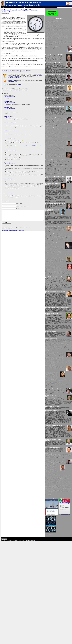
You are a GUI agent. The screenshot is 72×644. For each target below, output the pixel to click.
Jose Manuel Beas (53, 533)
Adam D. (7, 135)
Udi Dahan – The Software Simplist (24, 3)
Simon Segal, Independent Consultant (57, 113)
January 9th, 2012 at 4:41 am (10, 187)
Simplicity (18, 69)
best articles (38, 72)
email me (16, 87)
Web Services (26, 69)
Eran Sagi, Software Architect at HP (56, 556)
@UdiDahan (19, 82)
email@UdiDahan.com (30, 643)
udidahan (7, 99)
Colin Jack (7, 114)
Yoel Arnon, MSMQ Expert (54, 179)
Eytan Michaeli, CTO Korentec (55, 430)
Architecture (5, 69)
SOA (22, 69)
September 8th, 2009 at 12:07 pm (11, 147)
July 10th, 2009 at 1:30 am (10, 115)
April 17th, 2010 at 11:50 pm (10, 174)
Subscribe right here (12, 79)
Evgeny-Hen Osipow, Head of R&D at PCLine (58, 476)
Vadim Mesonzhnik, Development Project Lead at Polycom (60, 187)
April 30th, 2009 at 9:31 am (10, 106)
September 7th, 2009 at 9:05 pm (11, 136)
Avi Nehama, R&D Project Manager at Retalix (58, 448)
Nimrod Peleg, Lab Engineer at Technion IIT (57, 525)
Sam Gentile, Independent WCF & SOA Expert (58, 52)
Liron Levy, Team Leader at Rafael (56, 397)
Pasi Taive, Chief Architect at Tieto (56, 547)
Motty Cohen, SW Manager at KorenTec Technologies (59, 270)
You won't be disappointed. (14, 75)
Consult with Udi (53, 581)
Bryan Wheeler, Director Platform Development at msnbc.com (61, 21)
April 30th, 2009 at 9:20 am (10, 100)
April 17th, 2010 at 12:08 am (10, 160)
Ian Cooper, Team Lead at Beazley (56, 388)
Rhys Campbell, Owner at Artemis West (57, 480)
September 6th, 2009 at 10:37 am (11, 129)
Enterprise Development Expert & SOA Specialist (23, 5)
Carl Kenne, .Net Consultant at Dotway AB (57, 437)
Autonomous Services (12, 69)
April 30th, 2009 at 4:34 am (10, 94)
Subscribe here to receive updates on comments (13, 226)
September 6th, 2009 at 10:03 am (11, 121)
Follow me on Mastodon (54, 636)
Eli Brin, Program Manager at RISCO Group (57, 149)
